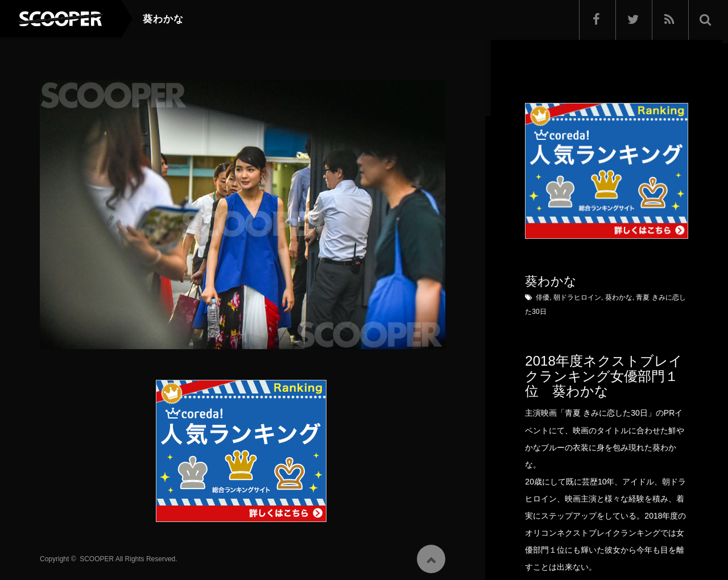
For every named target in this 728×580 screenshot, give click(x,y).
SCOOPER (97, 557)
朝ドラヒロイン (577, 297)
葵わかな (619, 297)
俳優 (543, 297)
